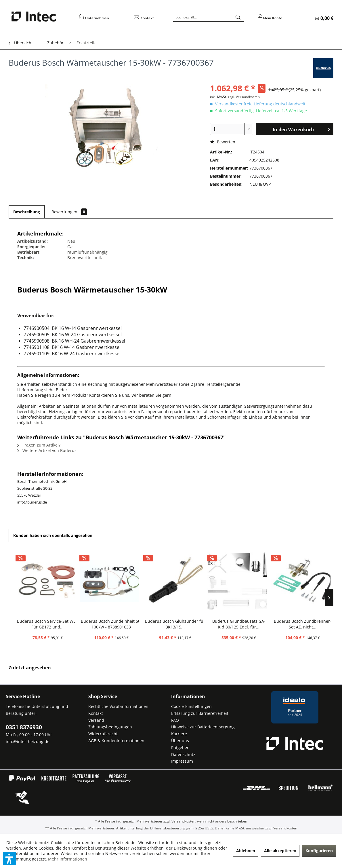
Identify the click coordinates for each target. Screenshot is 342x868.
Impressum (182, 761)
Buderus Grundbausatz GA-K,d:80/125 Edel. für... (239, 624)
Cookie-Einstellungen (191, 706)
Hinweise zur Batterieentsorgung (203, 727)
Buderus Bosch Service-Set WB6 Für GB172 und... (48, 624)
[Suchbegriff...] (209, 17)
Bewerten (223, 142)
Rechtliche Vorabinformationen (118, 706)
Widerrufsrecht (103, 734)
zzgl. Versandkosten (244, 97)
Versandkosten (183, 821)
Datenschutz (183, 754)
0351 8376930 (24, 727)
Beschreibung (27, 212)
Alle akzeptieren (280, 851)
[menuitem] (103, 20)
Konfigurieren (319, 851)
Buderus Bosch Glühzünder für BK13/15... (175, 624)
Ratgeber (180, 748)
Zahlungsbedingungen (110, 727)
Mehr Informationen (68, 859)
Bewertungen (69, 212)
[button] (9, 858)
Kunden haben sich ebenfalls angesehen (53, 535)
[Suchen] (238, 17)
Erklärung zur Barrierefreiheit (200, 713)
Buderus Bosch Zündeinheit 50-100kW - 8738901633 (111, 624)
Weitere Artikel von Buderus (47, 450)
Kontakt (96, 713)
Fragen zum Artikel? (39, 445)
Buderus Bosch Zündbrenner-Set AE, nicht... (303, 624)
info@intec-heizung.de (28, 741)
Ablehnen (246, 851)
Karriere (179, 734)
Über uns (180, 741)
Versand (96, 720)
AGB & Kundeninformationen (116, 741)
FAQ (175, 720)
